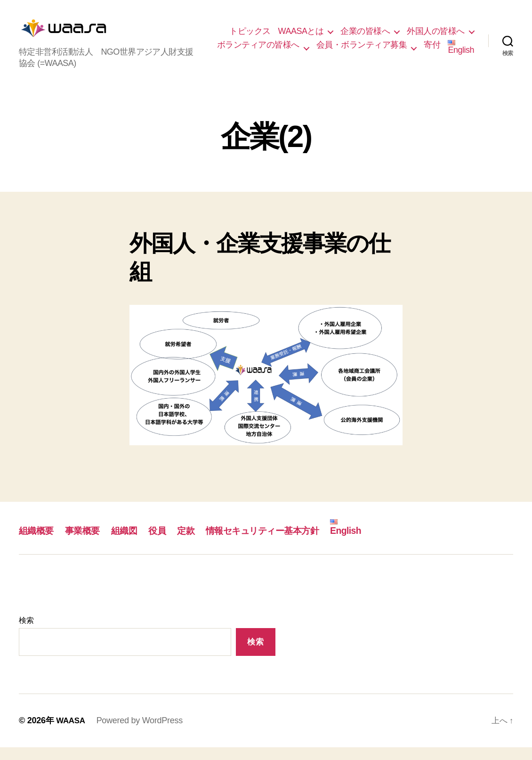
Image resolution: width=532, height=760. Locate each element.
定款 (198, 543)
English (461, 61)
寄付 (432, 58)
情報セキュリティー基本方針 (283, 543)
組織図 (133, 543)
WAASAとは (375, 31)
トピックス (325, 31)
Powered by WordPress (141, 733)
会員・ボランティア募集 (362, 58)
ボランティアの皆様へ (423, 44)
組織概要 (38, 543)
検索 (26, 633)
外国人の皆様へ (336, 44)
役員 (168, 543)
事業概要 (88, 543)
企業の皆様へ (440, 31)
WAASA (72, 733)
